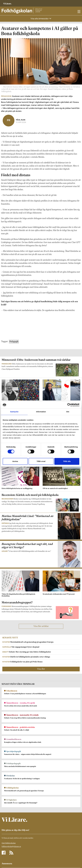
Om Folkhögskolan (9, 843)
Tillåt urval (41, 461)
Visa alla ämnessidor (40, 19)
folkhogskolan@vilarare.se (11, 847)
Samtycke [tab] (14, 412)
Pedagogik (14, 342)
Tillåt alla (67, 461)
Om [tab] (68, 412)
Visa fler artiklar (41, 626)
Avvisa (15, 461)
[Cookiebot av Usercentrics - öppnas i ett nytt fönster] (69, 405)
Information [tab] (41, 412)
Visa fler (41, 669)
